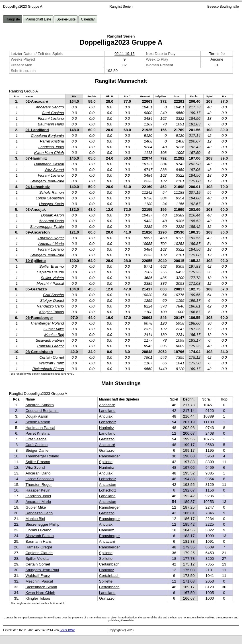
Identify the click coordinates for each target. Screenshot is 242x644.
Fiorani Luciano (51, 118)
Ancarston (108, 485)
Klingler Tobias (52, 312)
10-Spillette (35, 261)
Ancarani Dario (51, 221)
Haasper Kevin (51, 204)
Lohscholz (108, 422)
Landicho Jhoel (51, 147)
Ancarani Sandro (50, 107)
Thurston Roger (51, 238)
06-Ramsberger (39, 318)
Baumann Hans (51, 124)
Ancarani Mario (51, 244)
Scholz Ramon (52, 192)
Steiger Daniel (52, 301)
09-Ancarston (37, 232)
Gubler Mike (54, 329)
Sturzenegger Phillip (47, 227)
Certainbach (109, 564)
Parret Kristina (52, 141)
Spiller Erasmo (52, 266)
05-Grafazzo (36, 289)
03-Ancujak (35, 209)
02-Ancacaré (37, 101)
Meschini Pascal (50, 283)
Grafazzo (107, 439)
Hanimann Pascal (49, 164)
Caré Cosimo (53, 113)
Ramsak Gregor (50, 346)
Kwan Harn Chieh (49, 153)
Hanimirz (107, 428)
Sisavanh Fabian (50, 340)
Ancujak (106, 416)
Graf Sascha (53, 295)
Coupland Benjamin (47, 136)
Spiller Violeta (52, 278)
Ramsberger (109, 456)
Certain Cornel (52, 357)
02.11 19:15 (124, 54)
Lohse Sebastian (50, 198)
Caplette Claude (50, 272)
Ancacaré (107, 405)
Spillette (106, 462)
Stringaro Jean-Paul (47, 181)
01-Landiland (37, 130)
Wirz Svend (54, 170)
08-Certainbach (39, 352)
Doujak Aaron (52, 215)
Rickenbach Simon (48, 369)
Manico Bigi (54, 335)
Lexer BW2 (67, 630)
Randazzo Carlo (50, 306)
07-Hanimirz (36, 158)
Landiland (107, 411)
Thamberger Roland (47, 323)
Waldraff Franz (51, 363)
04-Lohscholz (37, 187)
